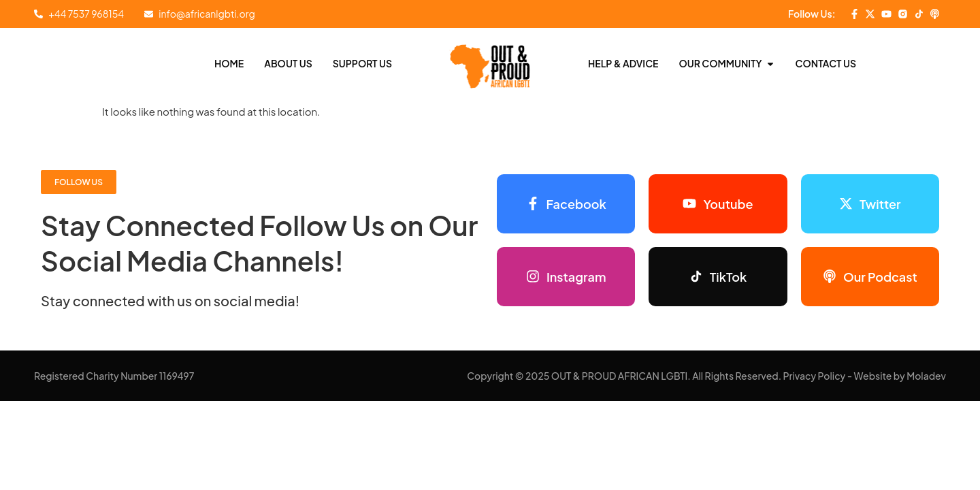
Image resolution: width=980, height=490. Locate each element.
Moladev (926, 376)
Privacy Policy (815, 376)
